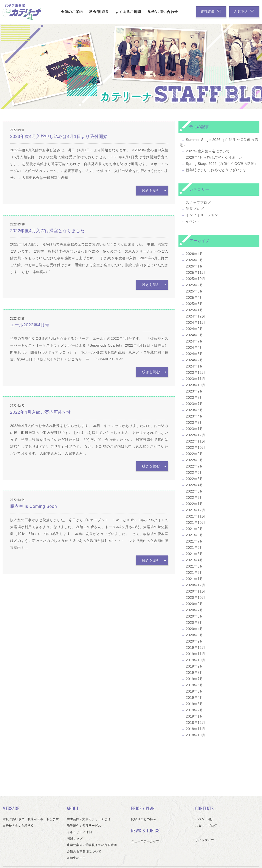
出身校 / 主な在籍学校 (18, 826)
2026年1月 (195, 266)
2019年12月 (195, 648)
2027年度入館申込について (208, 151)
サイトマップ (205, 840)
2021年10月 (195, 523)
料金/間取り (94, 12)
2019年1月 (195, 716)
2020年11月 (195, 591)
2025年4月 (195, 298)
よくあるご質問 (123, 12)
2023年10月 (195, 385)
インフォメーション (202, 215)
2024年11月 (195, 323)
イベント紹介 (205, 819)
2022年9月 (195, 454)
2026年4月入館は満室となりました (214, 157)
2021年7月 (195, 541)
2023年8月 (195, 398)
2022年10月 (195, 448)
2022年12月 (195, 435)
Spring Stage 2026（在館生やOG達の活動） (222, 164)
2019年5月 (195, 691)
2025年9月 (195, 285)
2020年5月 (195, 623)
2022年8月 (195, 460)
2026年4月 (195, 254)
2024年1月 (195, 366)
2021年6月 (195, 548)
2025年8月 (195, 291)
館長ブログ (195, 209)
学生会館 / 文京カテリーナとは (89, 819)
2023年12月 (195, 373)
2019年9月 (195, 666)
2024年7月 (195, 341)
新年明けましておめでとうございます (216, 170)
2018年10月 (195, 735)
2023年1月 (195, 429)
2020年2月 (195, 641)
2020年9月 (195, 604)
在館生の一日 (76, 858)
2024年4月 (195, 348)
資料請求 (203, 12)
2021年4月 (195, 560)
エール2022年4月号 (30, 325)
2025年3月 (195, 304)
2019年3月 (195, 704)
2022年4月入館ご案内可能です (41, 412)
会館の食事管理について (84, 851)
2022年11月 (195, 441)
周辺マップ (75, 838)
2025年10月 (195, 279)
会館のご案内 (67, 12)
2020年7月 (195, 610)
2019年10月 (195, 660)
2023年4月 (195, 416)
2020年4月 (195, 629)
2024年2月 (195, 360)
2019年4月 (195, 698)
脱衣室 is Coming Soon (34, 506)
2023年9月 (195, 391)
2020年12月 (195, 585)
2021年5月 (195, 554)
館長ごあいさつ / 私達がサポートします (31, 819)
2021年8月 (195, 535)
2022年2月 (195, 498)
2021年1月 (195, 579)
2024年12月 (195, 316)
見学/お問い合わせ (157, 12)
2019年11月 (195, 654)
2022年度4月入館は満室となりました (47, 231)
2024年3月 (195, 354)
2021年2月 (195, 573)
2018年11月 (195, 729)
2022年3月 (195, 491)
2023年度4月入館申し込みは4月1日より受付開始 (59, 136)
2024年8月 (195, 335)
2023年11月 (195, 379)
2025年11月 (195, 273)
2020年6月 (195, 616)
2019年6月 (195, 685)
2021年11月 (195, 516)
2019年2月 (195, 710)
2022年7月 (195, 466)
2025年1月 (195, 310)
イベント (193, 221)
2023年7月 (195, 404)
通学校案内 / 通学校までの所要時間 (92, 845)
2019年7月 (195, 679)
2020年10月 (195, 598)
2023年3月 (195, 423)
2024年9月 (195, 329)
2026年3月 (195, 260)
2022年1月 (195, 504)
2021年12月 (195, 510)
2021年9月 (195, 529)
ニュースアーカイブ (145, 841)
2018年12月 (195, 723)
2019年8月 (195, 673)
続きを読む (152, 190)
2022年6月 (195, 473)
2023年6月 (195, 410)
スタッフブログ (198, 203)
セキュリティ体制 (79, 832)
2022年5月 (195, 479)
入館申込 (241, 12)
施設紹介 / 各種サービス (84, 826)
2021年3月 (195, 566)
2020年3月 (195, 635)
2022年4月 (195, 485)
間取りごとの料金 (144, 819)
